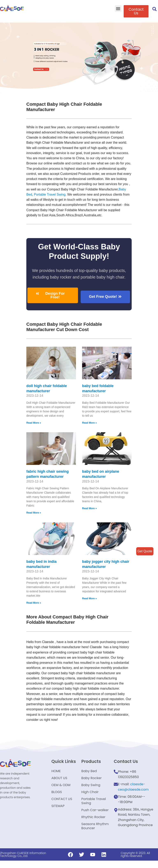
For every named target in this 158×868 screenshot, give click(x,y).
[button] (118, 9)
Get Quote (145, 551)
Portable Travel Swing (94, 808)
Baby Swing (91, 790)
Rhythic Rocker (93, 825)
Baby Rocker (91, 782)
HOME (56, 775)
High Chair (90, 798)
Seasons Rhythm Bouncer (95, 835)
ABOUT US (59, 782)
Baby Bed (54, 196)
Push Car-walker (95, 818)
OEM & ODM (61, 790)
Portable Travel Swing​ (79, 196)
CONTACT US (62, 806)
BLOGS (57, 798)
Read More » (34, 424)
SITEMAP (58, 814)
